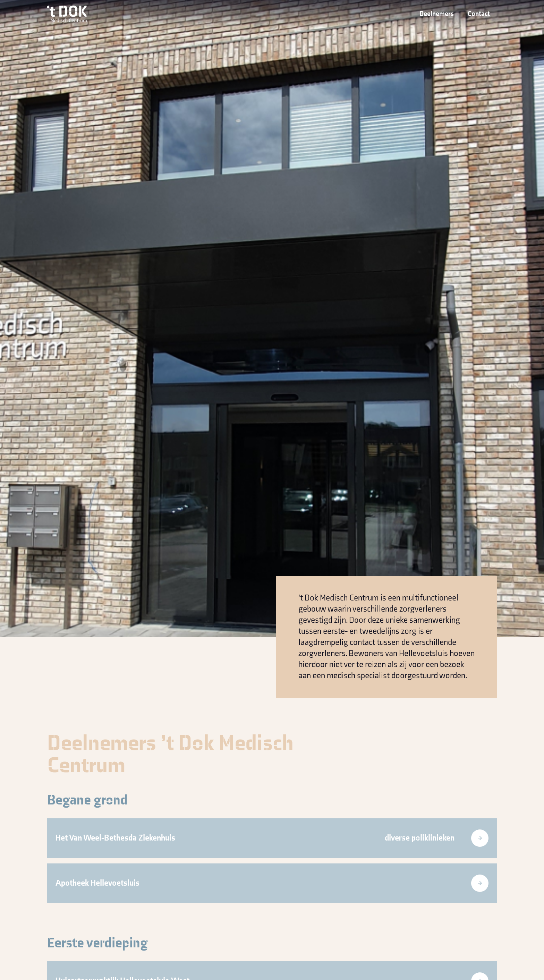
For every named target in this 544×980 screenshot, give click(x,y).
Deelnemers (437, 14)
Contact (479, 14)
